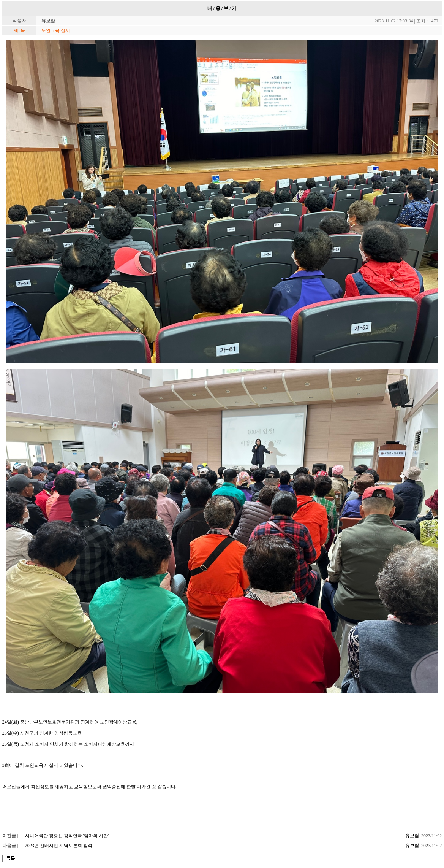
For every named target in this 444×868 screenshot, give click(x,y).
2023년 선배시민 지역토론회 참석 (59, 846)
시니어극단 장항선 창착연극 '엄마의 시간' (67, 836)
